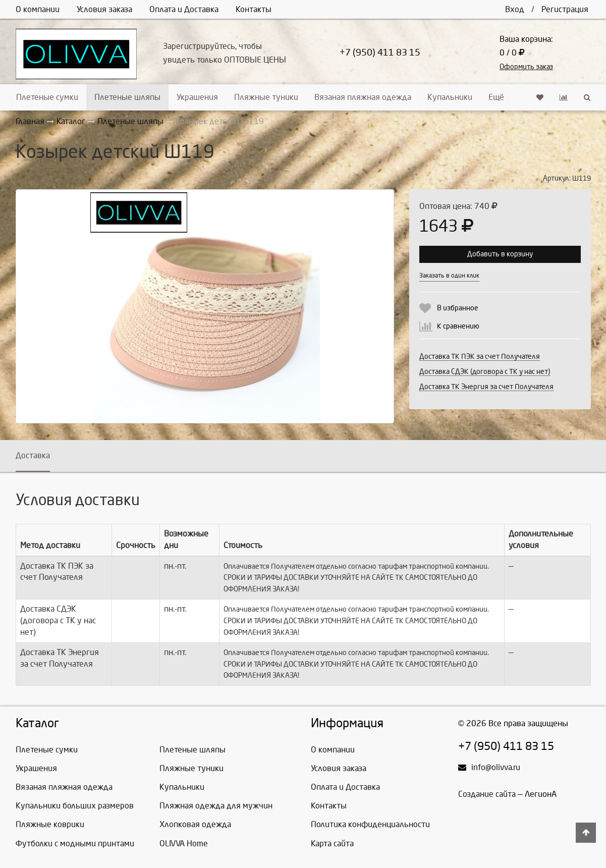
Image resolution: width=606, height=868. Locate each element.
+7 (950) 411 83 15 (380, 53)
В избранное (458, 308)
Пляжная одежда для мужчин (216, 806)
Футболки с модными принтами (75, 844)
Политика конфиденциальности (370, 824)
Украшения (197, 97)
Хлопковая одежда (195, 824)
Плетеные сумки (47, 97)
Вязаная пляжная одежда (363, 97)
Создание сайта (487, 794)
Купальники (450, 97)
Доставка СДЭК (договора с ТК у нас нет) (485, 372)
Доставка (33, 455)
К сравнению (458, 326)
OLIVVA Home (184, 844)
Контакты (254, 9)
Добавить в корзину (500, 254)
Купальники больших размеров (75, 806)
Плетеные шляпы (127, 97)
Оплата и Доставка (184, 9)
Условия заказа (104, 9)
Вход (515, 9)
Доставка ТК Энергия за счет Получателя (486, 387)
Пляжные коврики (50, 824)
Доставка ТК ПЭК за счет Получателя (480, 357)
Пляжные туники (266, 97)
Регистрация (565, 9)
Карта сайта (332, 844)
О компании (38, 9)
